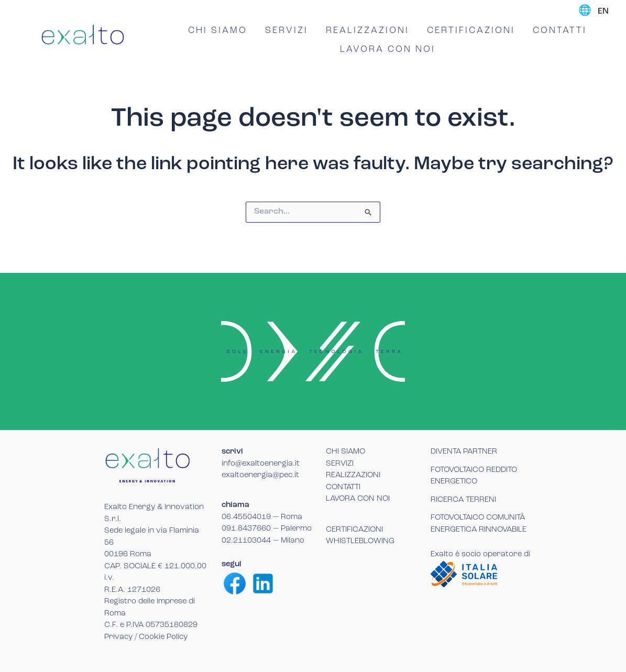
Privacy (118, 637)
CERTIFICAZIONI (471, 31)
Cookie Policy (163, 637)
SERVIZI (287, 31)
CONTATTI (560, 31)
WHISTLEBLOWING (360, 541)
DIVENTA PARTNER (464, 452)
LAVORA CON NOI (388, 49)
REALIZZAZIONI (367, 31)
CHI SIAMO (218, 31)
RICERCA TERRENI (463, 500)
